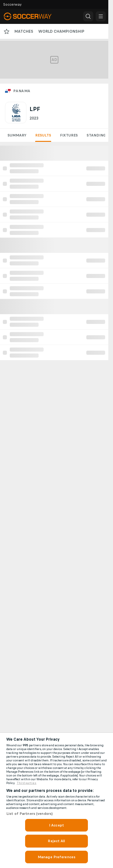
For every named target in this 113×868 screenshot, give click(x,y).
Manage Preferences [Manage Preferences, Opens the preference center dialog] (56, 857)
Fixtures (69, 135)
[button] (88, 16)
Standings (97, 135)
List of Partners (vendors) (30, 814)
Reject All (56, 841)
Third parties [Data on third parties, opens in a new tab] (27, 783)
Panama (22, 91)
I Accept (56, 825)
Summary (17, 135)
